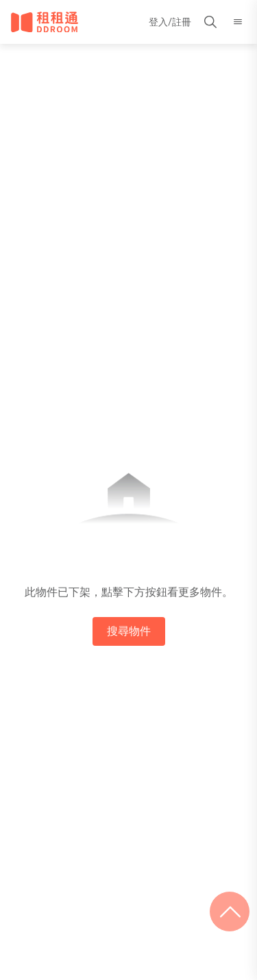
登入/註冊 (170, 22)
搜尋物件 (129, 631)
